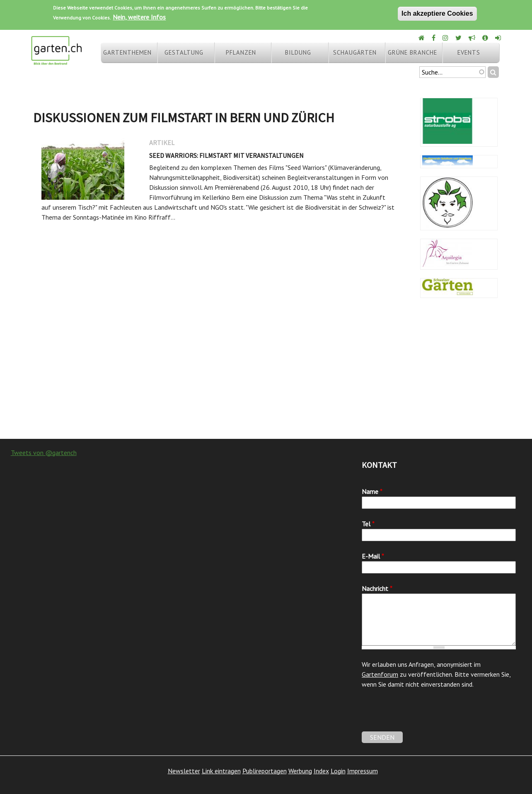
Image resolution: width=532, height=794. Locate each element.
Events (469, 52)
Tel (368, 524)
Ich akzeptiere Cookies (437, 13)
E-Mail (373, 556)
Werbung (300, 771)
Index (321, 771)
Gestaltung (184, 52)
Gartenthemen (127, 52)
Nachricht (377, 588)
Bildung (298, 52)
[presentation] (425, 715)
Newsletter (184, 771)
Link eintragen (221, 771)
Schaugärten (355, 52)
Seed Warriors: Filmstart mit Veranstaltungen (226, 155)
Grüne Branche (412, 52)
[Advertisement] (266, 373)
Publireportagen (265, 771)
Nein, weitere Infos (139, 17)
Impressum (363, 771)
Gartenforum (380, 674)
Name (372, 491)
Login (338, 771)
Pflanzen (241, 52)
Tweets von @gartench (44, 453)
